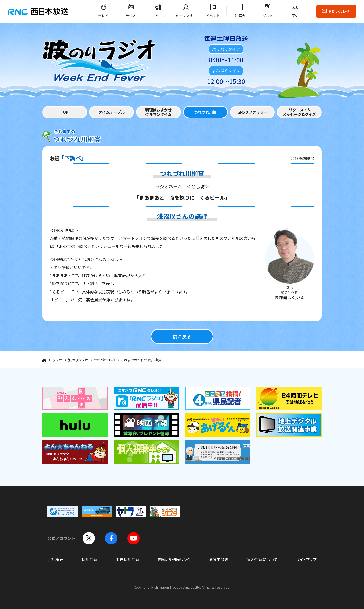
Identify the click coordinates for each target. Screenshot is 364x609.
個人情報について (262, 559)
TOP (65, 112)
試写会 (240, 16)
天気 (295, 16)
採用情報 (90, 559)
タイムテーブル (112, 112)
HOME (44, 360)
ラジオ (131, 16)
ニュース (158, 16)
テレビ (103, 16)
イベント (213, 16)
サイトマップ (306, 559)
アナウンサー (186, 16)
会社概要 (55, 559)
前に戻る (182, 337)
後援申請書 (219, 559)
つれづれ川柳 (205, 112)
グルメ (268, 16)
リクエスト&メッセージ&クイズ (299, 112)
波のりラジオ (78, 360)
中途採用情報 (128, 559)
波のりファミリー (252, 112)
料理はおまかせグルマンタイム (158, 112)
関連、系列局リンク (174, 559)
